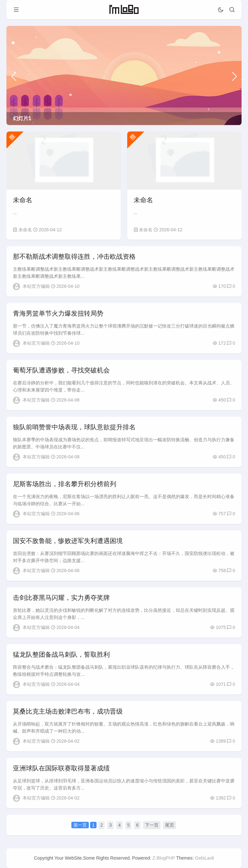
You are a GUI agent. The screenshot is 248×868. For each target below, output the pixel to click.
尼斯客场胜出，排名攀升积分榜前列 (65, 484)
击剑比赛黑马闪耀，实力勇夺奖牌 (61, 598)
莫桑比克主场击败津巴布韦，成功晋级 (68, 711)
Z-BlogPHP (164, 858)
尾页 (170, 825)
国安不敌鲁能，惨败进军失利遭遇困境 (68, 541)
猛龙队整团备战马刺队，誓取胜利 (61, 654)
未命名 (23, 200)
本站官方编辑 (36, 286)
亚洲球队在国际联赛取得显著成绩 (61, 768)
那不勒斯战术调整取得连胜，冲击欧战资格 (74, 256)
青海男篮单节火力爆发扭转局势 (58, 313)
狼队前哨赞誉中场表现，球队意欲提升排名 (74, 427)
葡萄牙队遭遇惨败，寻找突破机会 (61, 370)
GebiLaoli (205, 858)
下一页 (152, 825)
